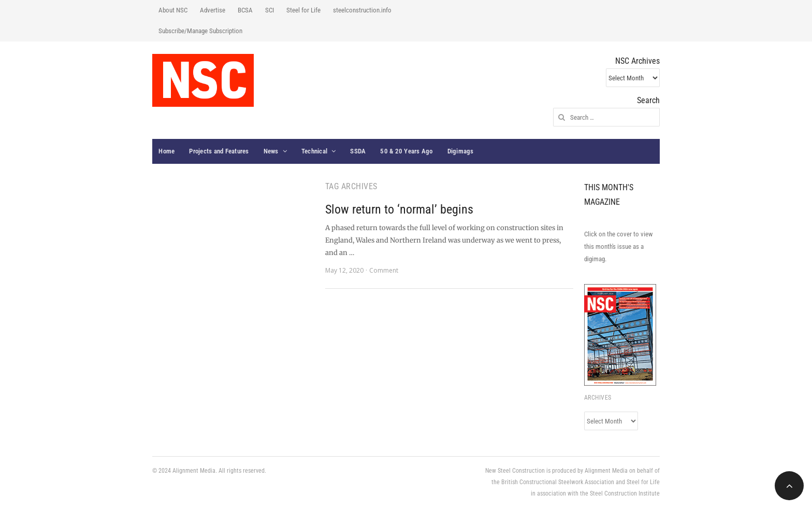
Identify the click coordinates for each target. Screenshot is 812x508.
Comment (384, 270)
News (271, 151)
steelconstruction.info (362, 10)
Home (166, 151)
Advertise (213, 10)
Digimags (461, 151)
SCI (270, 10)
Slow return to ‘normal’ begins (399, 209)
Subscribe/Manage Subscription (200, 31)
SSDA (358, 151)
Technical (314, 151)
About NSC (173, 10)
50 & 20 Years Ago (406, 151)
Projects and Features (219, 151)
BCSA (245, 10)
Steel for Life (303, 10)
